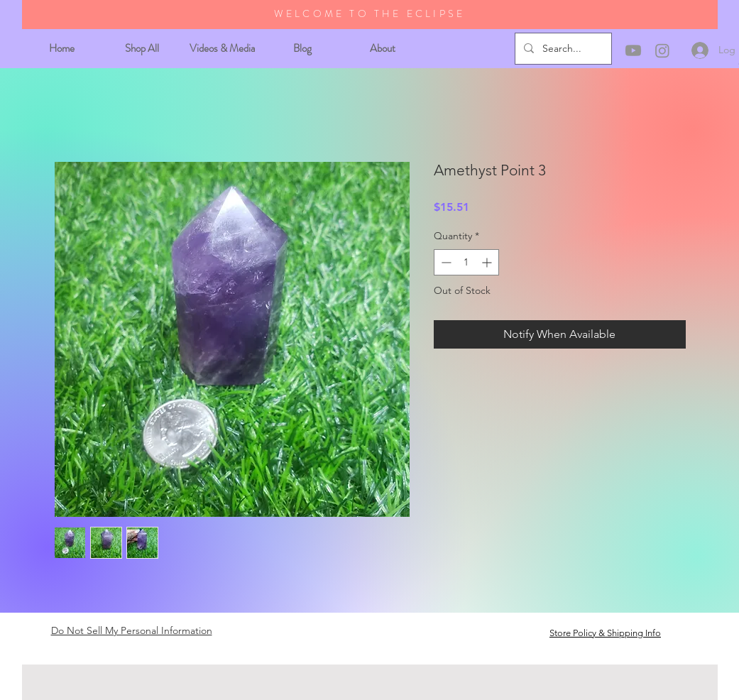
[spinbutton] (466, 262)
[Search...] (562, 49)
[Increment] (488, 262)
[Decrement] (445, 262)
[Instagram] (662, 50)
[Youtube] (633, 50)
